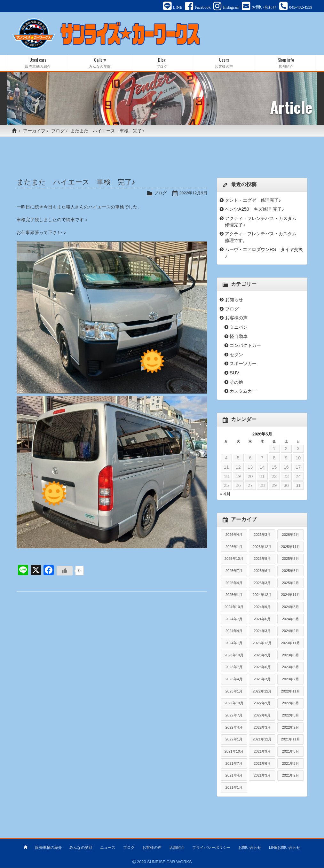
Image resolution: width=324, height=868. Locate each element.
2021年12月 (262, 740)
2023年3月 (262, 679)
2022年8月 (291, 704)
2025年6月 (262, 571)
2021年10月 (234, 752)
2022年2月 (291, 728)
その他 (236, 382)
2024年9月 (262, 607)
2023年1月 (234, 692)
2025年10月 (234, 559)
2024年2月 (291, 631)
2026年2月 (291, 535)
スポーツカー (243, 364)
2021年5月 (291, 764)
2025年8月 (291, 559)
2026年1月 (234, 547)
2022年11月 (291, 692)
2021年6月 (262, 764)
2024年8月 (291, 607)
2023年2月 (291, 679)
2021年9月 (262, 752)
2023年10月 (234, 655)
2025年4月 (234, 583)
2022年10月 (234, 704)
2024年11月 (291, 595)
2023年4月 (234, 679)
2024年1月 (234, 643)
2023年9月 (262, 655)
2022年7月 (234, 716)
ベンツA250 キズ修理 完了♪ (254, 210)
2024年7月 (234, 619)
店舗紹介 (177, 848)
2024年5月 (291, 619)
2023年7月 (234, 668)
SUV (234, 373)
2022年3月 (262, 728)
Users (224, 63)
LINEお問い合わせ (285, 848)
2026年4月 (234, 535)
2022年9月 (262, 704)
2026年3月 (262, 535)
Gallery (100, 63)
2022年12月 (262, 692)
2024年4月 (234, 631)
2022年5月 (291, 716)
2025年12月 (262, 547)
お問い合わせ (250, 848)
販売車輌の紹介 (49, 848)
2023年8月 (291, 655)
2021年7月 (234, 764)
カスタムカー (243, 392)
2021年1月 (234, 788)
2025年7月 (234, 571)
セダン (236, 355)
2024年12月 (262, 595)
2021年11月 (291, 740)
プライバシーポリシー (211, 848)
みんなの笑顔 (81, 848)
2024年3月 (262, 631)
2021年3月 (262, 776)
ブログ (58, 131)
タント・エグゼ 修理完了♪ (253, 200)
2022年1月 (234, 740)
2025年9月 (262, 559)
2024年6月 (262, 619)
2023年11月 (291, 643)
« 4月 (225, 494)
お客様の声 (236, 318)
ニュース (108, 848)
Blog (162, 63)
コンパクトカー (245, 346)
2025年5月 (291, 571)
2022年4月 (234, 728)
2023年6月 (262, 668)
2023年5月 (291, 668)
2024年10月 (234, 607)
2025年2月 (291, 583)
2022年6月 (262, 716)
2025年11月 (291, 547)
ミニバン (239, 328)
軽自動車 (239, 337)
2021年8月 (291, 752)
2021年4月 (234, 776)
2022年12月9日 (193, 194)
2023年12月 (262, 643)
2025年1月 (234, 595)
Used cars (38, 63)
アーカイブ (34, 131)
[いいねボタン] (65, 571)
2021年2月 (291, 776)
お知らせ (234, 300)
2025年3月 (262, 583)
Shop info (286, 63)
